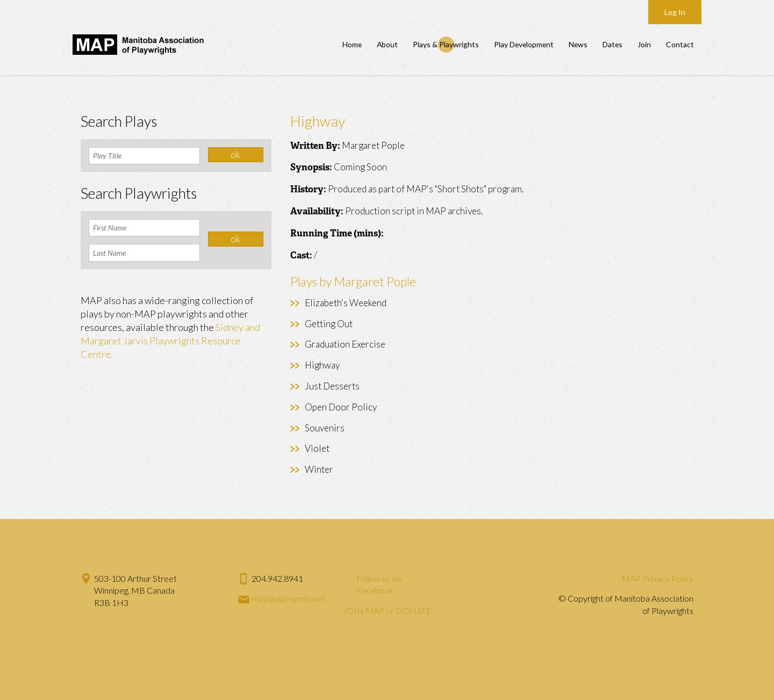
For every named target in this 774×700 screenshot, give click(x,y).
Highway (322, 365)
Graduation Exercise (345, 344)
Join (644, 44)
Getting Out (329, 324)
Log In (675, 12)
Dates (612, 44)
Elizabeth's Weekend (346, 303)
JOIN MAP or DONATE (387, 611)
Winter (319, 469)
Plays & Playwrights (446, 44)
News (578, 44)
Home (352, 44)
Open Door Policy (341, 407)
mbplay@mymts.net (288, 598)
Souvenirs (325, 428)
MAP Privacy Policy (658, 578)
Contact (680, 44)
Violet (317, 448)
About (387, 44)
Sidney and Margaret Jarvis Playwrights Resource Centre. (170, 341)
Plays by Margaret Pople (353, 282)
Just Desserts (332, 386)
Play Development (524, 44)
